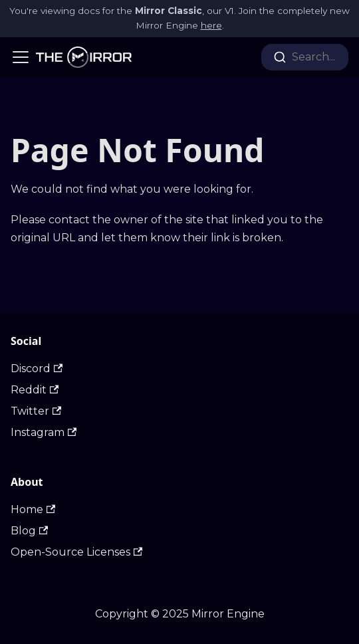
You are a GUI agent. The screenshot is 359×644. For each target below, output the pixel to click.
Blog (29, 531)
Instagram (44, 432)
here (211, 25)
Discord (37, 369)
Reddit (35, 390)
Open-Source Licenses (76, 552)
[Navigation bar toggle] (21, 57)
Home (33, 509)
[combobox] (305, 57)
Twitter (36, 411)
